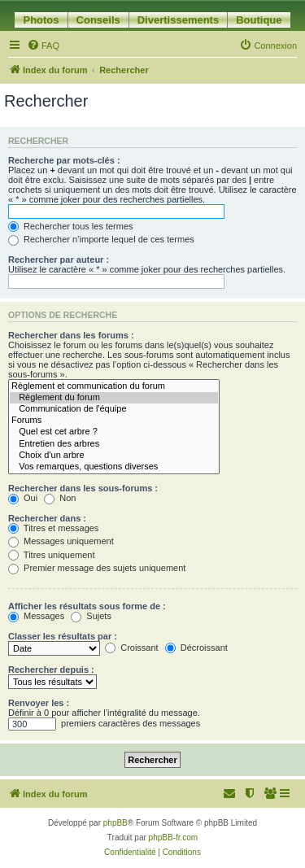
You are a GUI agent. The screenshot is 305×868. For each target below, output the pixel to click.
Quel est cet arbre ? (114, 432)
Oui (23, 498)
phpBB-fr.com (174, 837)
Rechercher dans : (47, 518)
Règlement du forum (114, 398)
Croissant (132, 648)
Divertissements (178, 20)
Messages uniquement (61, 541)
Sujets (91, 616)
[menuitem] (43, 46)
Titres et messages (53, 528)
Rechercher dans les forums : (71, 335)
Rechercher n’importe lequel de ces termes (101, 239)
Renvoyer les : (39, 703)
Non (60, 498)
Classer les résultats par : (63, 636)
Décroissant (196, 648)
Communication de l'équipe (114, 409)
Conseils (98, 20)
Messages (36, 616)
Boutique (259, 20)
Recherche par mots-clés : (64, 160)
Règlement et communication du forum (114, 386)
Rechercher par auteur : (59, 260)
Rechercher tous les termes (71, 226)
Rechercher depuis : (51, 670)
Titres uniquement (52, 555)
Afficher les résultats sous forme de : (87, 606)
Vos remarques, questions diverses (114, 467)
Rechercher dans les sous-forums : (83, 488)
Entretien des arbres (114, 444)
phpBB (115, 823)
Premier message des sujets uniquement (97, 568)
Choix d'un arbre (114, 456)
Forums (114, 421)
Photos (41, 20)
